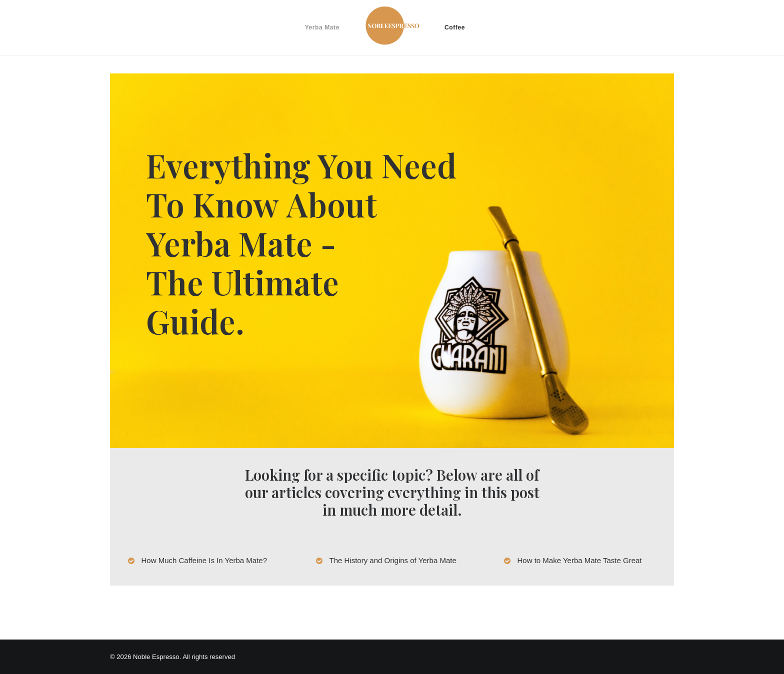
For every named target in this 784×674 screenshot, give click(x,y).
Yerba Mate (322, 27)
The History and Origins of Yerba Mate (393, 560)
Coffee (455, 27)
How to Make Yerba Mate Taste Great (580, 560)
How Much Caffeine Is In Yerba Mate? (204, 560)
